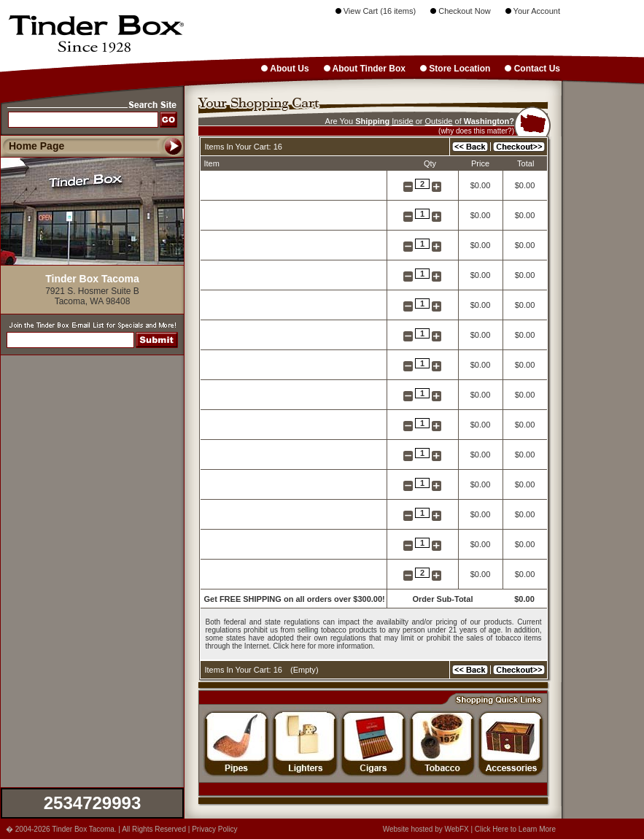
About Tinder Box (365, 69)
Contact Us (532, 69)
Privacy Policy (214, 829)
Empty (304, 670)
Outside (439, 121)
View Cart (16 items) (376, 11)
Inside (402, 121)
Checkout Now (461, 11)
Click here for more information (323, 646)
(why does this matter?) (476, 131)
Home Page (36, 146)
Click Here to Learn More (515, 829)
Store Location (455, 69)
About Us (285, 69)
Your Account (533, 11)
